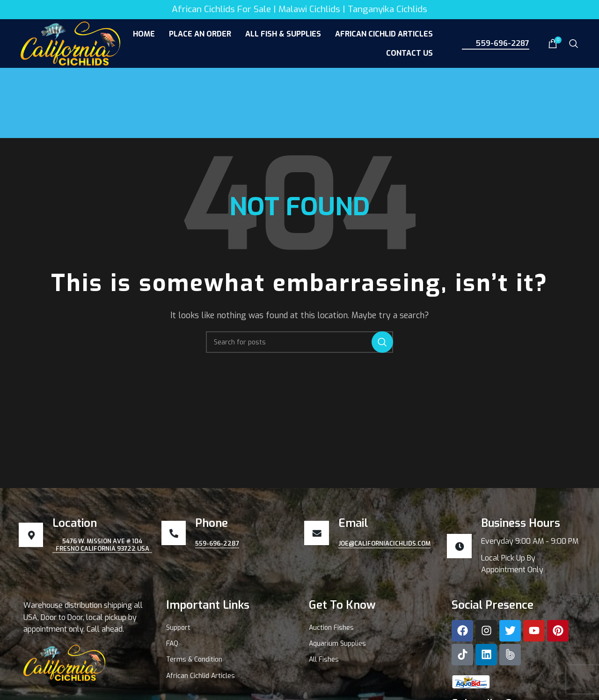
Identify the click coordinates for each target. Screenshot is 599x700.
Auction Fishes (331, 628)
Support (178, 628)
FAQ (172, 644)
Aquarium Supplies (337, 644)
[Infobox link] (514, 546)
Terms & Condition (194, 660)
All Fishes (324, 660)
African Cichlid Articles (201, 676)
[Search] (574, 44)
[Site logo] (70, 43)
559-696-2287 (496, 43)
